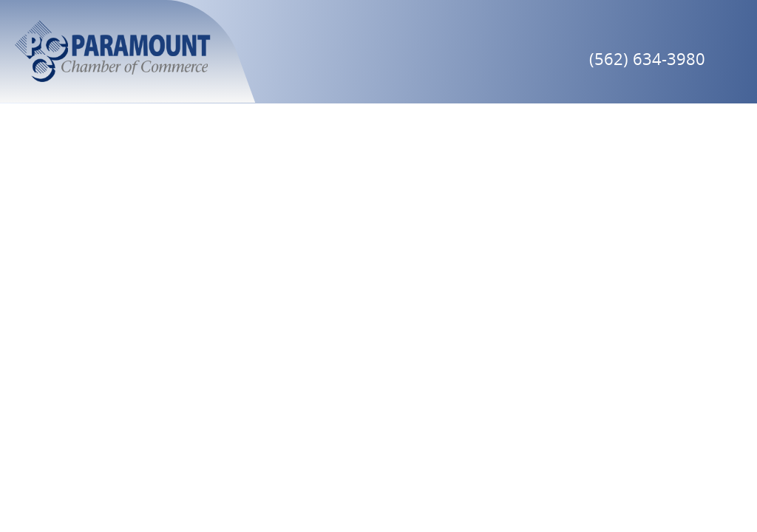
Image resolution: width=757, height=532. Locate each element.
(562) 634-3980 (647, 59)
